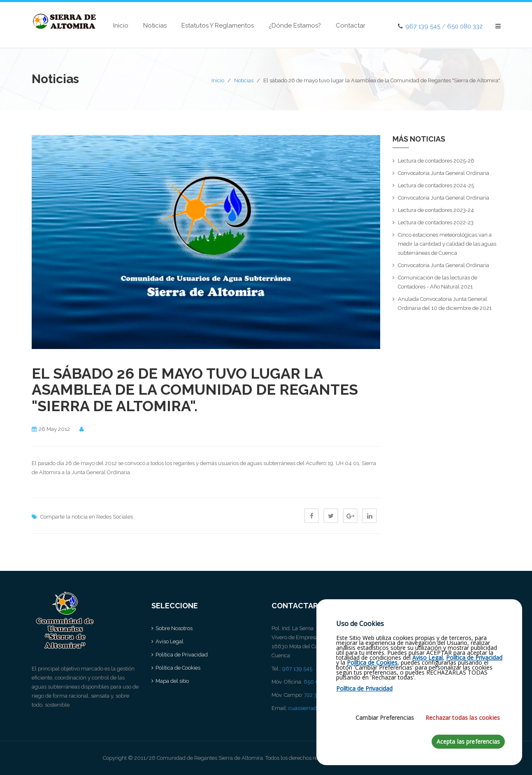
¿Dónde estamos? (295, 26)
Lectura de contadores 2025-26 (436, 161)
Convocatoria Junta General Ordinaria (444, 173)
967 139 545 (423, 26)
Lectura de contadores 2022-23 (436, 222)
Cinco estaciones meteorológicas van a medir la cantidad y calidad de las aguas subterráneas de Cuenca (447, 244)
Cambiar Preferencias (385, 736)
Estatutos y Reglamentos (218, 26)
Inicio (121, 26)
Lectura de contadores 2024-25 (436, 185)
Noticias (155, 26)
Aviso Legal (170, 641)
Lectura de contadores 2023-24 (436, 210)
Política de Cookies (178, 668)
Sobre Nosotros (174, 628)
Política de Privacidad (182, 655)
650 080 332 (465, 26)
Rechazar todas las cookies (463, 736)
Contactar (351, 26)
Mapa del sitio (172, 681)
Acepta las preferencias (468, 760)
